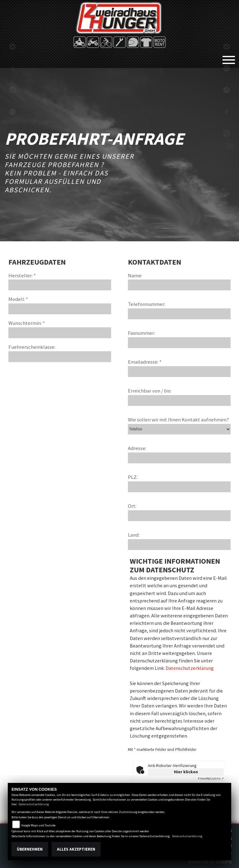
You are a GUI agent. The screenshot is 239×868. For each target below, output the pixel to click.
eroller (12, 112)
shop (12, 134)
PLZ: (133, 477)
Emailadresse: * (145, 362)
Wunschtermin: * (27, 323)
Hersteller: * (22, 275)
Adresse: (137, 448)
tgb (12, 47)
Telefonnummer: (147, 304)
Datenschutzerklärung (190, 668)
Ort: (132, 506)
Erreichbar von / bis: (150, 391)
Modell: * (18, 299)
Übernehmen (30, 849)
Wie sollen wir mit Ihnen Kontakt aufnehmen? (178, 420)
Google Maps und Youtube (38, 825)
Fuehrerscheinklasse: (32, 347)
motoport (12, 155)
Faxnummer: (141, 333)
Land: (134, 535)
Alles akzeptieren (76, 849)
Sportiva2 (12, 68)
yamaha (12, 90)
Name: (135, 275)
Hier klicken (186, 772)
